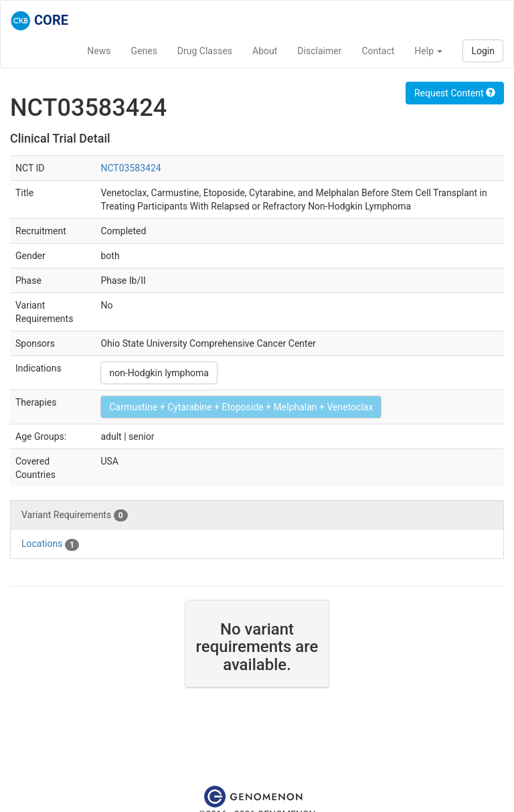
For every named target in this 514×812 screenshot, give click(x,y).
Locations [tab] (50, 544)
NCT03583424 (131, 168)
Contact (378, 51)
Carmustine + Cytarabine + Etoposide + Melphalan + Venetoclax (241, 407)
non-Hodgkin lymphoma (159, 373)
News (99, 51)
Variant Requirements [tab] (75, 515)
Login (483, 51)
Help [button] (428, 51)
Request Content (455, 93)
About (265, 51)
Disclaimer (319, 51)
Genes (144, 51)
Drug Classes (205, 51)
